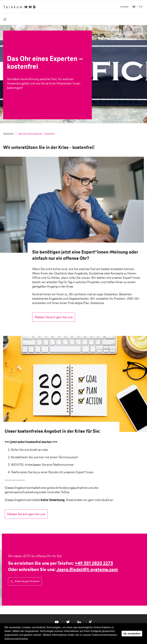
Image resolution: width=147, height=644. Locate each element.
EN (141, 7)
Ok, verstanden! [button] (132, 634)
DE (134, 7)
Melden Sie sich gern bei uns (54, 317)
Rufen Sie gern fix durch (27, 581)
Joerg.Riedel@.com (87, 569)
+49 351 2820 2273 (94, 563)
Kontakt (125, 7)
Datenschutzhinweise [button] (16, 639)
